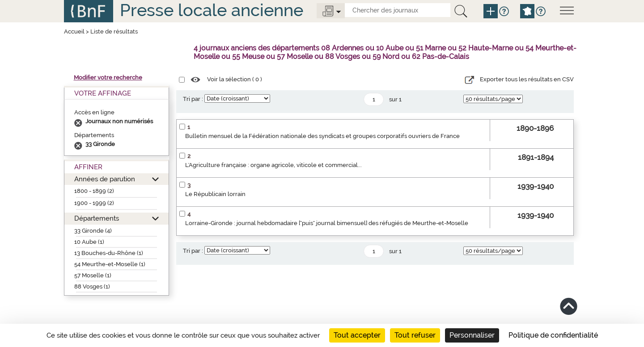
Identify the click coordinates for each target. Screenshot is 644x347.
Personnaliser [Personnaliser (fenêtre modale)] (472, 335)
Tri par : (193, 99)
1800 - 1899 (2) (94, 191)
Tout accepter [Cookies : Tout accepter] (357, 335)
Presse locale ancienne (212, 10)
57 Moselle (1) (93, 275)
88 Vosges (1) (92, 286)
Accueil (74, 31)
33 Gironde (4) (93, 231)
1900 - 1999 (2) (94, 203)
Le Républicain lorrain (215, 194)
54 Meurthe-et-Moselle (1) (110, 264)
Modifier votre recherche (108, 77)
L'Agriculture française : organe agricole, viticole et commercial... (273, 165)
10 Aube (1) (89, 242)
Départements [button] (97, 218)
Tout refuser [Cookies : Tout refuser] (415, 335)
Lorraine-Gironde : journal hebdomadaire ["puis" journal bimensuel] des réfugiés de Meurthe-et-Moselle (327, 223)
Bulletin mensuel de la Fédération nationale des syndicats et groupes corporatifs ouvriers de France (322, 136)
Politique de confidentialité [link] (553, 335)
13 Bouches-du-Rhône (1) (109, 253)
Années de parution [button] (105, 179)
